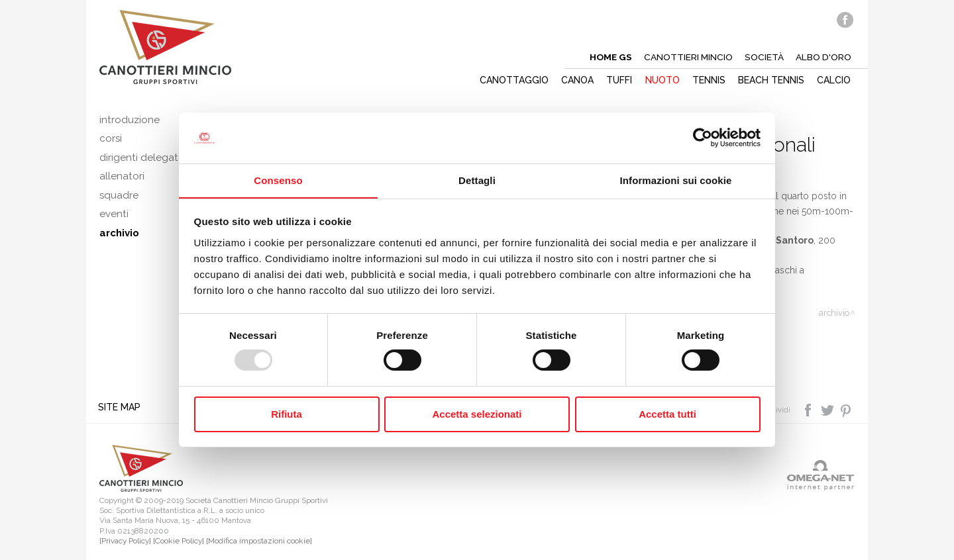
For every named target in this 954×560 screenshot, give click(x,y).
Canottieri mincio (687, 57)
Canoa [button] (575, 80)
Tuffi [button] (618, 80)
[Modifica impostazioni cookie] (259, 541)
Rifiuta (287, 414)
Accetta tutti (667, 414)
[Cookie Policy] (179, 541)
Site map (121, 407)
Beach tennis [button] (771, 80)
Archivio (834, 313)
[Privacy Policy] (125, 541)
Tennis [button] (708, 80)
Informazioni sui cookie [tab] (676, 180)
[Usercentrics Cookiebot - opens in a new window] (703, 138)
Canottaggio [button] (511, 80)
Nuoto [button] (661, 80)
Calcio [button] (834, 80)
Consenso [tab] (278, 180)
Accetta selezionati (477, 414)
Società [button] (764, 57)
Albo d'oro (823, 57)
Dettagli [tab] (477, 180)
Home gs (609, 57)
